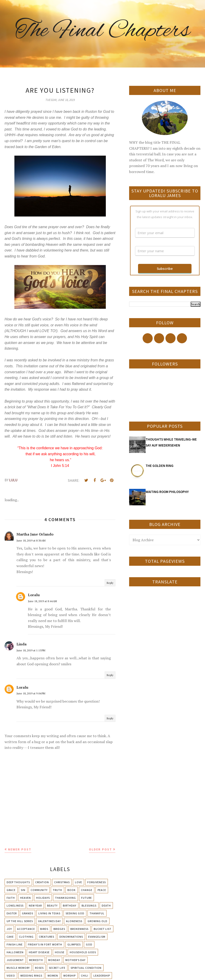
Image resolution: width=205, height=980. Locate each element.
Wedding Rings (31, 976)
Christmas (62, 882)
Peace (102, 890)
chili (85, 976)
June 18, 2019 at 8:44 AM (42, 601)
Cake (10, 937)
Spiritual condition (86, 968)
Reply (110, 583)
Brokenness (79, 929)
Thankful (97, 913)
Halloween (15, 952)
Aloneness (74, 921)
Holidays (43, 898)
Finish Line (15, 944)
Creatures (47, 937)
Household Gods (83, 952)
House (60, 952)
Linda (21, 644)
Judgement (15, 960)
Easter (12, 913)
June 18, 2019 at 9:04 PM (31, 693)
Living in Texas (49, 913)
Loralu (34, 595)
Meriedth (36, 960)
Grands (28, 913)
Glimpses (74, 944)
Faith (11, 898)
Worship (69, 976)
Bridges (59, 929)
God (89, 944)
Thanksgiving (65, 898)
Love (79, 882)
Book (72, 890)
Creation (42, 882)
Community (39, 890)
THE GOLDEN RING (160, 466)
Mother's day (75, 960)
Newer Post (20, 849)
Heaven (25, 898)
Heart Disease (39, 952)
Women (53, 976)
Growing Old (97, 921)
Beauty (52, 906)
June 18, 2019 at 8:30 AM (31, 540)
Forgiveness (97, 882)
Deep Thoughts (18, 882)
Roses (39, 968)
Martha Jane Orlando (35, 534)
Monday (54, 960)
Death (106, 906)
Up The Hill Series (20, 921)
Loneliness (15, 906)
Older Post (100, 849)
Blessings (89, 906)
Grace (11, 890)
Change (87, 890)
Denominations (71, 937)
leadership (102, 976)
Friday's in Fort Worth (45, 944)
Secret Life (57, 968)
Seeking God (75, 913)
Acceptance (26, 929)
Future (87, 898)
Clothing (26, 937)
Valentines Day (49, 921)
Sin (23, 890)
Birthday (70, 906)
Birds (44, 929)
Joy (9, 929)
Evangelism (97, 937)
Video (11, 976)
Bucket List (102, 929)
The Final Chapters (103, 31)
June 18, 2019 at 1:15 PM (31, 650)
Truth (57, 890)
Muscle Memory (18, 968)
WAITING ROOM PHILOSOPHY (167, 492)
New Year (35, 906)
